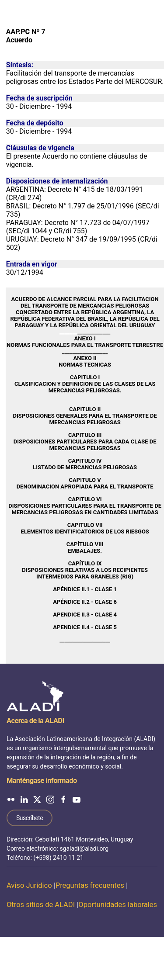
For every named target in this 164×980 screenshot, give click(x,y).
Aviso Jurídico (29, 885)
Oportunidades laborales (118, 905)
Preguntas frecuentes (90, 885)
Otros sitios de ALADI (41, 905)
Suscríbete (30, 818)
